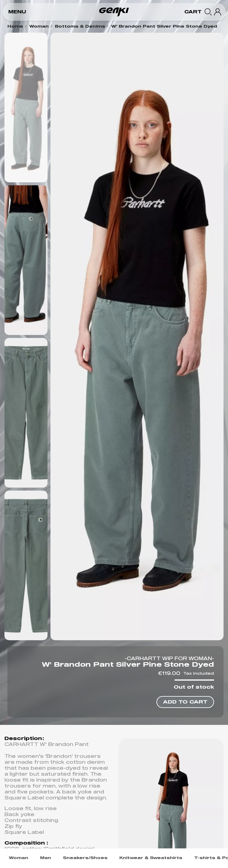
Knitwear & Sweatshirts (151, 858)
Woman (39, 27)
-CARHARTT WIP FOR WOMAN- (169, 659)
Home (15, 27)
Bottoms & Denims (80, 27)
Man (46, 858)
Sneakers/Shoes (85, 858)
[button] (17, 12)
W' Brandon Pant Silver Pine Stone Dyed (164, 27)
